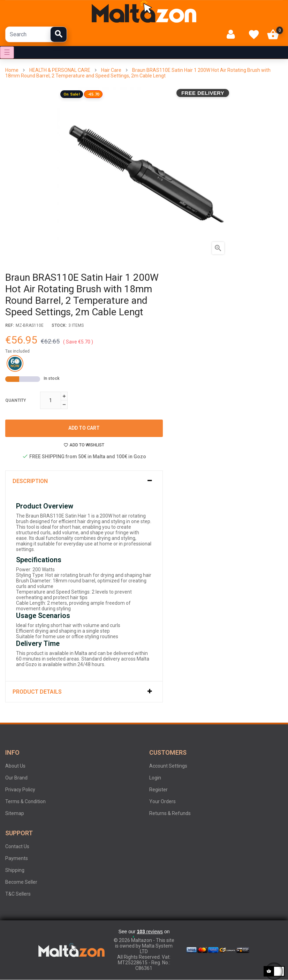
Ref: (10, 325)
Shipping (15, 870)
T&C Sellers (18, 894)
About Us (15, 766)
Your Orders (162, 801)
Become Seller (21, 882)
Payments (17, 858)
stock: (59, 325)
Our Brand (16, 778)
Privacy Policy (20, 790)
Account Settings (168, 766)
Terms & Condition (25, 801)
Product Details (37, 692)
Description (30, 481)
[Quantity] (51, 400)
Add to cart (84, 428)
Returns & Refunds (170, 813)
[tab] (84, 481)
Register (158, 790)
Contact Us (17, 846)
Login (155, 778)
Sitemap (15, 813)
